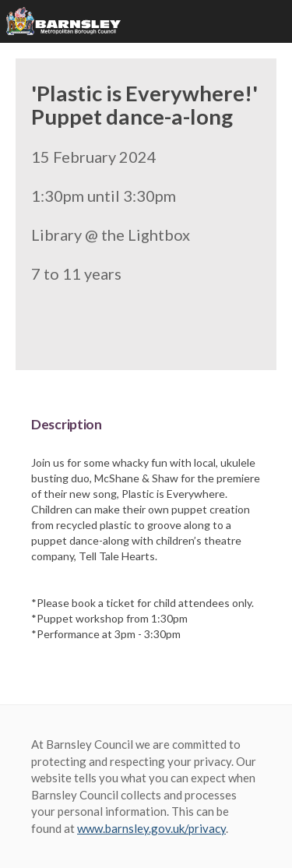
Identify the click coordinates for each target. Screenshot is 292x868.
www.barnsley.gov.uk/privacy (151, 828)
